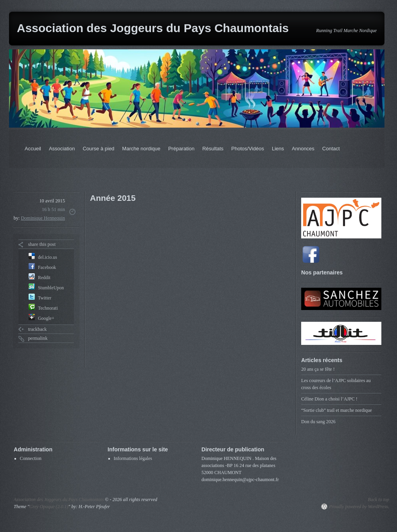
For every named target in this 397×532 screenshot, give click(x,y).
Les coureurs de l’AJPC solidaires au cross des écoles (336, 384)
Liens (278, 149)
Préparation (181, 149)
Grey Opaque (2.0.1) (49, 507)
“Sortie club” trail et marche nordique (337, 410)
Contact (331, 149)
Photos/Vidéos (248, 149)
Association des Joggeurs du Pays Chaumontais (153, 28)
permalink (38, 338)
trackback (38, 329)
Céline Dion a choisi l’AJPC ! (329, 399)
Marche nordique (141, 149)
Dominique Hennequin (43, 218)
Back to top (378, 500)
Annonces (303, 149)
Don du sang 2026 (318, 422)
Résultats (213, 149)
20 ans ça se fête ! (318, 369)
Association (62, 149)
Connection (31, 458)
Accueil (33, 149)
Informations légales (133, 458)
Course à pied (98, 149)
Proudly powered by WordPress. (359, 507)
